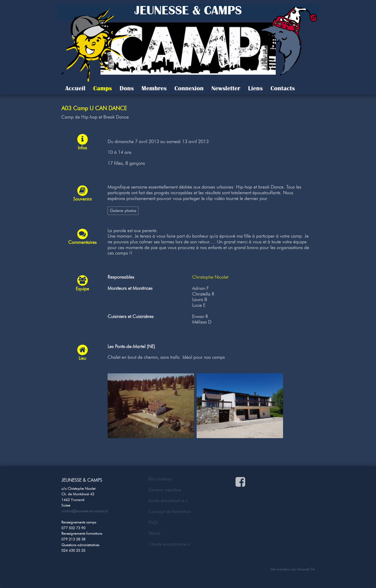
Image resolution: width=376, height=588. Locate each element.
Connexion (189, 88)
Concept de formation (170, 511)
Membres (154, 88)
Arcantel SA (306, 569)
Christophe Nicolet (210, 277)
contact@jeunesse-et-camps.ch (85, 511)
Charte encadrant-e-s (169, 544)
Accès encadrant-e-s (168, 501)
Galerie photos (123, 210)
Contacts (283, 88)
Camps (102, 88)
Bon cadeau (160, 479)
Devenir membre (165, 490)
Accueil (75, 88)
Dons (127, 88)
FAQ (153, 522)
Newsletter (226, 88)
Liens (255, 88)
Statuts (154, 533)
